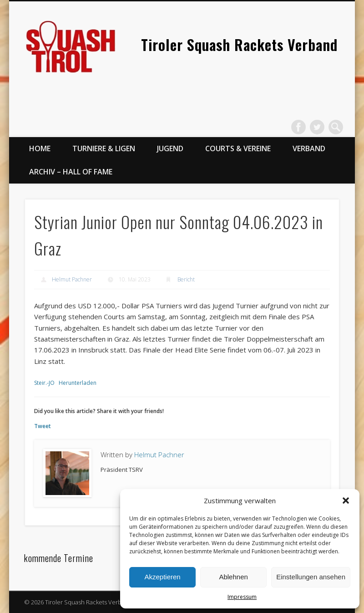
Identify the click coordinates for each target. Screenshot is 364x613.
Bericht (186, 279)
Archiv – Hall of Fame (71, 172)
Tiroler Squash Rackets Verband (239, 44)
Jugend (170, 148)
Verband (309, 148)
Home (40, 148)
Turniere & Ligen (104, 148)
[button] (346, 501)
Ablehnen (233, 577)
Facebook (298, 127)
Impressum (242, 597)
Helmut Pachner (72, 279)
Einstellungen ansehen (311, 577)
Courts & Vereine (238, 148)
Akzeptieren (162, 577)
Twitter (317, 127)
